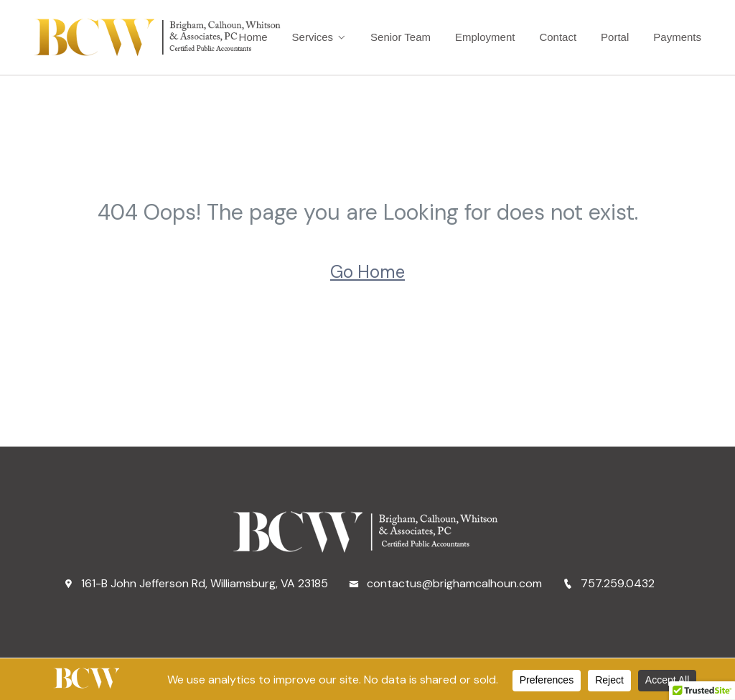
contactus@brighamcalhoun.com (445, 583)
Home (253, 37)
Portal (615, 37)
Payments (677, 37)
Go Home (367, 272)
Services (313, 37)
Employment (485, 37)
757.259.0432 (609, 583)
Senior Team (401, 37)
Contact (558, 37)
